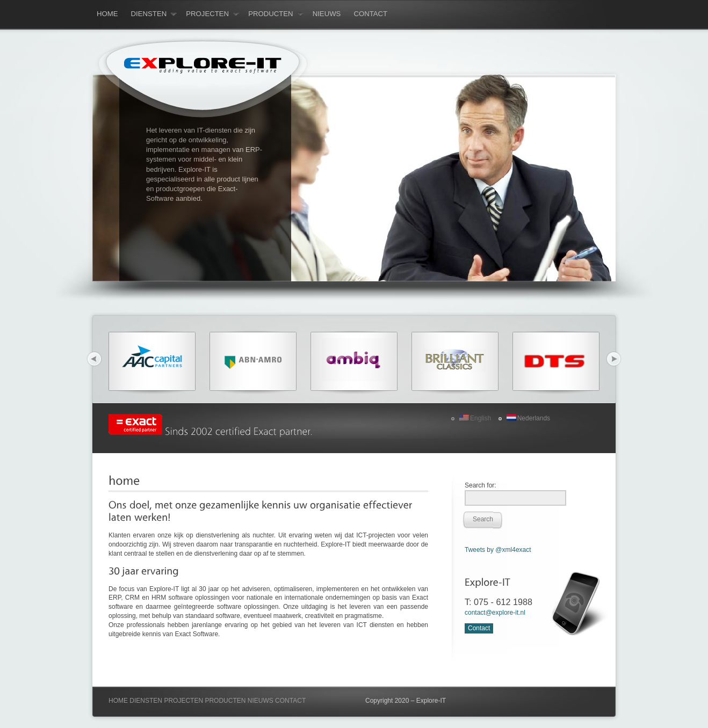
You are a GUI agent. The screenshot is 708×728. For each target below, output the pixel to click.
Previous (94, 359)
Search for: (481, 485)
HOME (118, 701)
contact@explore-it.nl (495, 613)
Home (107, 14)
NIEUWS (261, 701)
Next (614, 359)
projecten (212, 14)
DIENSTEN (146, 701)
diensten (154, 14)
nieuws (327, 14)
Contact (479, 628)
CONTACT (290, 701)
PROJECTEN (183, 701)
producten (276, 14)
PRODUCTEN (225, 701)
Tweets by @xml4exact (498, 550)
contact (370, 14)
